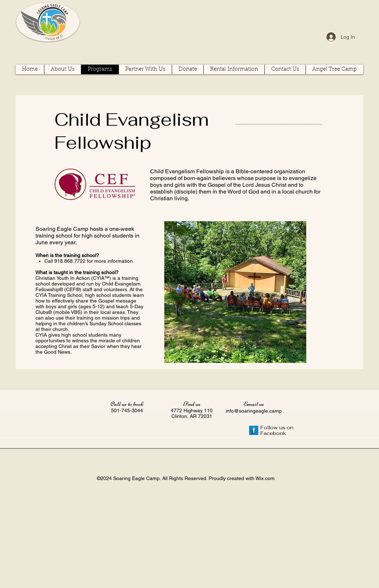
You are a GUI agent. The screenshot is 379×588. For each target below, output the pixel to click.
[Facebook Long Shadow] (254, 430)
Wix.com (265, 478)
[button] (334, 69)
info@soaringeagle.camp (254, 411)
